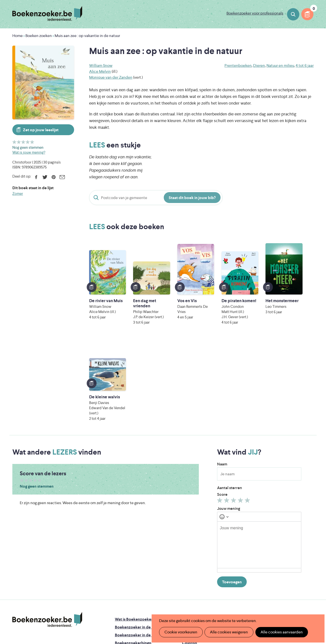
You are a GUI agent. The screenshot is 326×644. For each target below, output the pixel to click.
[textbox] (259, 454)
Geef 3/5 (23, 142)
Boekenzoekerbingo (133, 552)
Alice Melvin (100, 71)
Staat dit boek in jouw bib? (192, 198)
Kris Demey (195, 603)
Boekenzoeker (47, 14)
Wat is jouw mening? (29, 152)
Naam (222, 373)
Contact (189, 560)
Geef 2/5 (19, 142)
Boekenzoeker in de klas (137, 536)
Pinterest (53, 177)
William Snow (101, 65)
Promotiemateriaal (131, 560)
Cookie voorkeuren (181, 632)
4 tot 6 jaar (305, 65)
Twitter (45, 177)
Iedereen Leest (186, 582)
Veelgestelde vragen (133, 568)
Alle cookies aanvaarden (281, 632)
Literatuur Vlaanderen (292, 582)
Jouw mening (229, 417)
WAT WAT (160, 596)
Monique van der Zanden (111, 77)
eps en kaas (240, 603)
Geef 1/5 (14, 142)
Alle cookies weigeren (228, 632)
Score (222, 403)
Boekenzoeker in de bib (136, 544)
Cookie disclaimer (298, 533)
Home (18, 36)
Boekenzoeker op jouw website (210, 536)
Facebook (36, 177)
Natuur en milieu (280, 65)
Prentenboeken (238, 65)
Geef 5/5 (32, 142)
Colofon (190, 552)
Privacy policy (302, 527)
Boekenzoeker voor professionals (255, 13)
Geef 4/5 (28, 142)
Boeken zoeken (293, 14)
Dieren (259, 65)
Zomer (18, 193)
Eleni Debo (152, 603)
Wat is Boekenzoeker (134, 528)
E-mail (62, 177)
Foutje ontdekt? (196, 528)
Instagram (309, 549)
